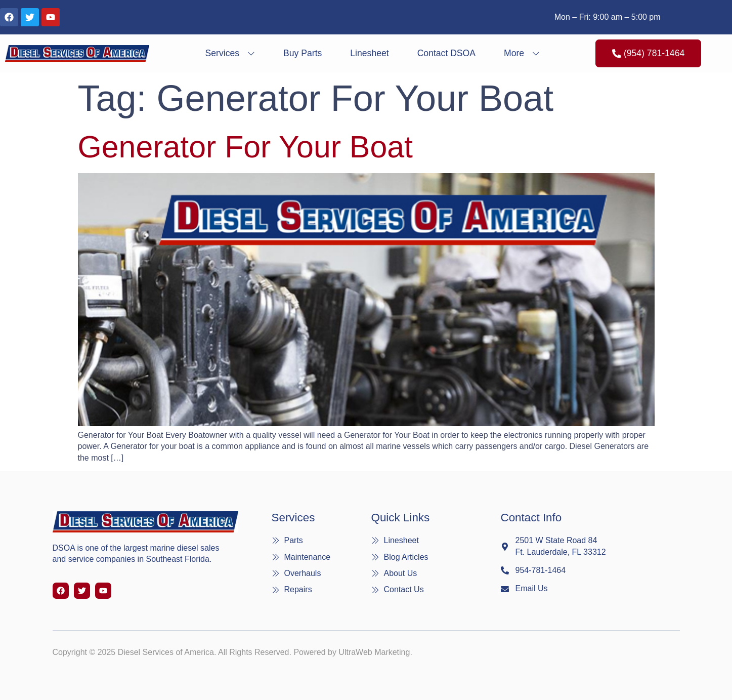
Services (230, 53)
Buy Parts (303, 53)
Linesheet (369, 53)
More (522, 53)
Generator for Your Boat (245, 147)
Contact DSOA (446, 53)
